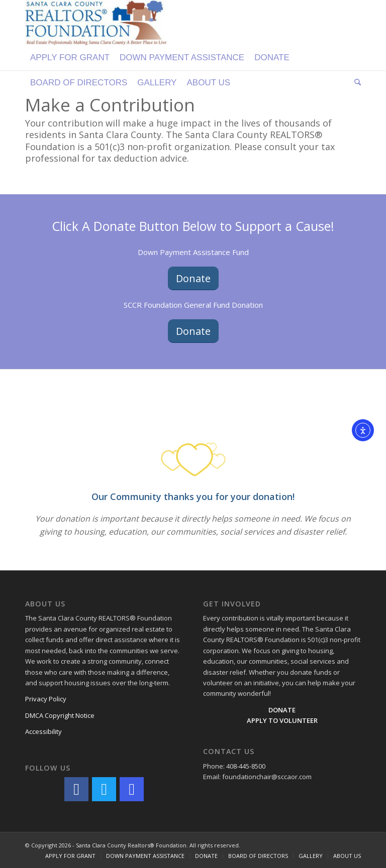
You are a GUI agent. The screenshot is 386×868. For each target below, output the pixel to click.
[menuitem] (70, 58)
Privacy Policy (46, 699)
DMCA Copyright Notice (60, 715)
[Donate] (193, 278)
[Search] (355, 83)
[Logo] (96, 23)
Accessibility (43, 731)
